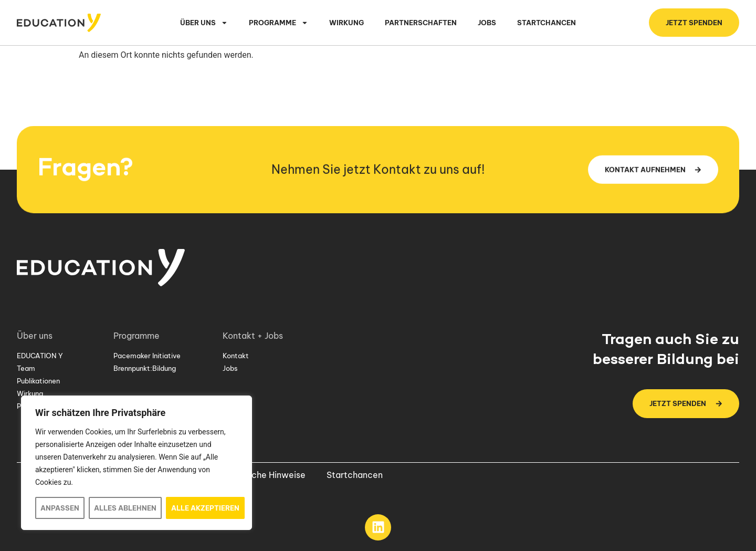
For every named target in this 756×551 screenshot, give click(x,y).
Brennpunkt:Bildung (145, 368)
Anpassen (60, 508)
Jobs (487, 23)
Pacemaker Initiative (147, 356)
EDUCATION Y (40, 356)
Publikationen (38, 381)
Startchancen (547, 23)
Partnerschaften (421, 23)
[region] (136, 463)
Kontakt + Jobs (255, 336)
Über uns (204, 23)
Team (26, 368)
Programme (279, 23)
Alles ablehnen (125, 508)
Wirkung (346, 23)
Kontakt (236, 356)
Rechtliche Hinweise (265, 475)
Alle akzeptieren (205, 508)
